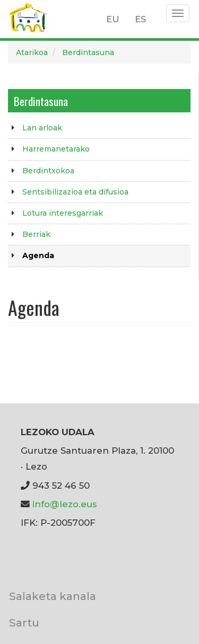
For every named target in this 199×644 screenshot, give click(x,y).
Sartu (24, 623)
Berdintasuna (88, 52)
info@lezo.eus (65, 504)
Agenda (38, 255)
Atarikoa (32, 52)
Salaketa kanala (53, 596)
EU (113, 19)
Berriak (36, 234)
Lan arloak (42, 128)
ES (140, 19)
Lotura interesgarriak (63, 213)
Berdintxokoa (48, 171)
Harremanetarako (56, 149)
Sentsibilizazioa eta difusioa (75, 192)
